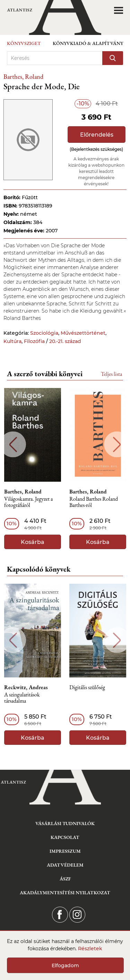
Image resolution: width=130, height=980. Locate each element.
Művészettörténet (83, 333)
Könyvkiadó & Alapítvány (88, 43)
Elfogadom (65, 965)
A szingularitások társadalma (22, 698)
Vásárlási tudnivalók (65, 823)
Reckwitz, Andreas (26, 687)
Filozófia (34, 341)
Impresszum (65, 851)
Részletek (90, 949)
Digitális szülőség (87, 688)
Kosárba (33, 542)
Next (117, 445)
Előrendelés (97, 135)
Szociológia (44, 333)
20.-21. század (65, 341)
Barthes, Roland (23, 77)
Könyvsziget (24, 43)
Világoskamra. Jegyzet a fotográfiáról (28, 502)
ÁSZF (65, 879)
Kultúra (12, 341)
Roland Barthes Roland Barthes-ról (94, 502)
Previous (13, 445)
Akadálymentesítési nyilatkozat (65, 893)
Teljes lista (111, 374)
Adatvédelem (65, 865)
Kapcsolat (65, 837)
